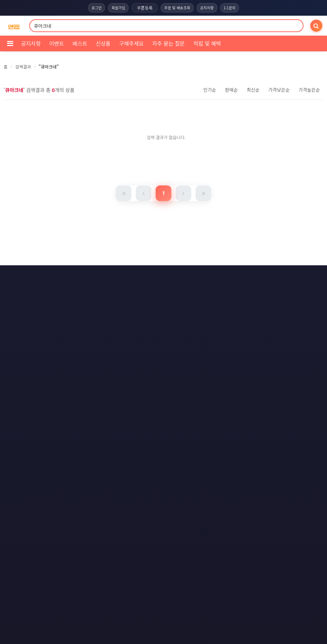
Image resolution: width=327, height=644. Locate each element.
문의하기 (158, 289)
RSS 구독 (226, 289)
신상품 (103, 43)
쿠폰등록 (144, 8)
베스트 (80, 43)
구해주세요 (131, 43)
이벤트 (56, 43)
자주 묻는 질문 (168, 43)
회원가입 (116, 8)
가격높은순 (309, 90)
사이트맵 (192, 289)
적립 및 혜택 (207, 43)
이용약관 (113, 276)
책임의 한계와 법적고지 (112, 289)
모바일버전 (200, 302)
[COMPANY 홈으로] (14, 26)
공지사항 (209, 8)
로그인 (93, 8)
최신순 (253, 90)
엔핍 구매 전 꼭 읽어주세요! (225, 405)
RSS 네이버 (162, 302)
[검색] (316, 26)
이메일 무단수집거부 (205, 276)
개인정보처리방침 (154, 276)
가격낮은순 (279, 90)
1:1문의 (233, 8)
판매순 (232, 90)
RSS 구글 (126, 302)
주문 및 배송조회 (177, 8)
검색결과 (23, 67)
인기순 (210, 90)
